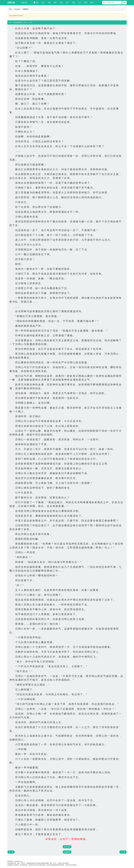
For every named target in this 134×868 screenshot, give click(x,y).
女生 (80, 3)
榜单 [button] (92, 3)
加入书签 (67, 847)
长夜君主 (26, 9)
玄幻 (43, 3)
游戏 (73, 3)
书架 (36, 3)
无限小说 (11, 3)
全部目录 (67, 852)
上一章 (11, 852)
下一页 (123, 852)
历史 (61, 3)
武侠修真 (17, 9)
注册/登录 (24, 3)
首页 (10, 9)
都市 (55, 3)
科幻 (67, 3)
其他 (86, 3)
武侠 (49, 3)
